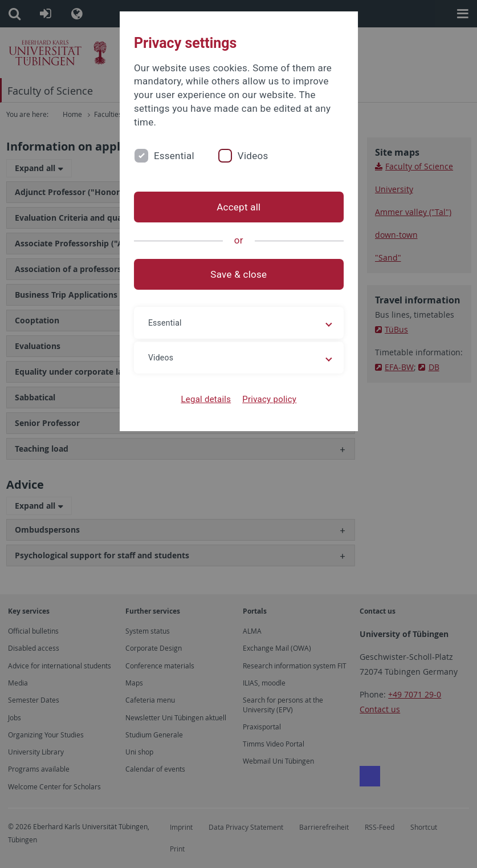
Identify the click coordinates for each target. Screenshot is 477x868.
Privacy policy (269, 399)
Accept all (239, 207)
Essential (174, 156)
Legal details (206, 399)
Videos (252, 156)
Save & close (239, 274)
